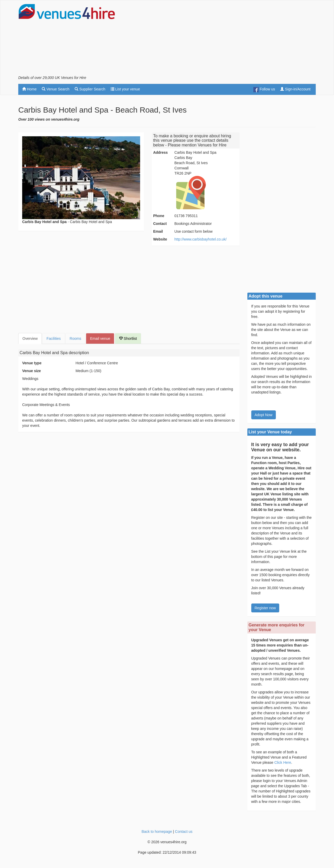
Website (160, 239)
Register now (265, 608)
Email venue (100, 338)
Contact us (184, 832)
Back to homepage (157, 832)
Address (160, 152)
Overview (30, 338)
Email (158, 231)
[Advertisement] (221, 39)
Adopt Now (264, 415)
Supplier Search (90, 89)
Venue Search (56, 89)
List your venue (125, 89)
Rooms (75, 338)
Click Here (283, 762)
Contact (160, 224)
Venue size (32, 371)
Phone (159, 216)
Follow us (264, 90)
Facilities (53, 338)
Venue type (32, 363)
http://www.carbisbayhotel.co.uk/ (200, 239)
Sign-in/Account (295, 89)
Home (29, 89)
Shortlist (128, 338)
